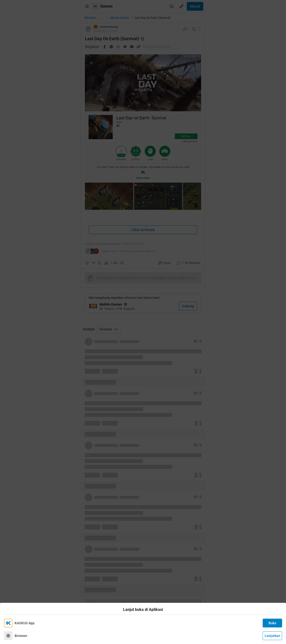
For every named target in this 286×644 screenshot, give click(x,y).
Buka (272, 623)
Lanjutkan (272, 636)
